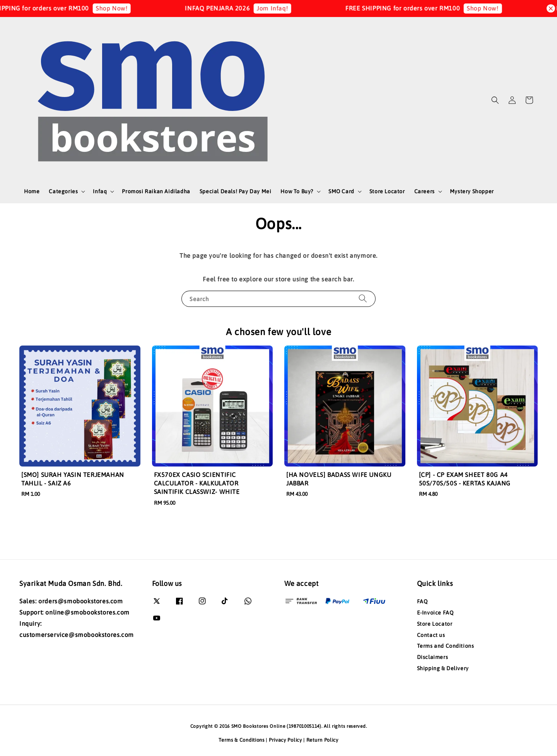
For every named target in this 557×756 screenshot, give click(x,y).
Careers (425, 191)
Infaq (100, 191)
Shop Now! (119, 8)
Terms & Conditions (242, 740)
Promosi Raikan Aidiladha (156, 191)
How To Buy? (297, 191)
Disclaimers (433, 657)
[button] (495, 100)
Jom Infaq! (280, 8)
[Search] (363, 299)
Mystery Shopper (472, 191)
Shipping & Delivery (443, 668)
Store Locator (387, 191)
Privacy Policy (285, 740)
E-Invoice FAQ (435, 613)
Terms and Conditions (446, 646)
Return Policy (322, 740)
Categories (63, 191)
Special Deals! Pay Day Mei (236, 191)
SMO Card (341, 191)
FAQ (422, 601)
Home (32, 191)
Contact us (431, 635)
